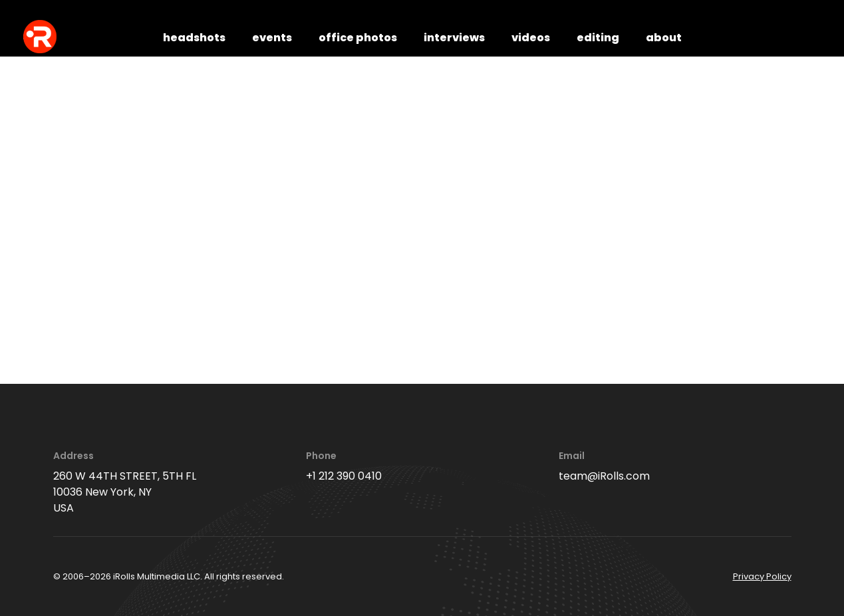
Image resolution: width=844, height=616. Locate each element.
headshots (194, 38)
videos (531, 38)
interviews (454, 38)
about (664, 38)
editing (598, 38)
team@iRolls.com (604, 476)
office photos (358, 38)
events (272, 38)
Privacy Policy (762, 576)
